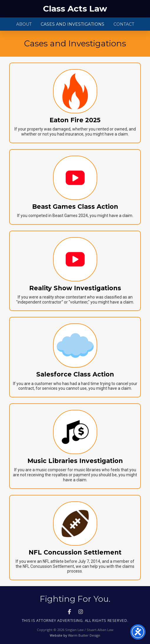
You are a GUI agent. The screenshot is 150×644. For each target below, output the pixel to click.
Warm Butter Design (84, 635)
